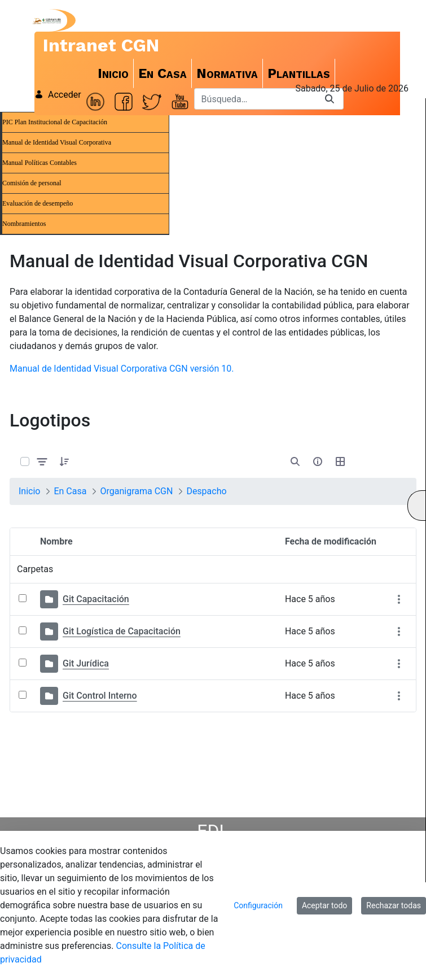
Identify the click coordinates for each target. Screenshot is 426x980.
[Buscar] (255, 99)
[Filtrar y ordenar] (42, 461)
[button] (64, 461)
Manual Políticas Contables (39, 163)
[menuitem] (113, 73)
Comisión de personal (32, 183)
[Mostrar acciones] (399, 600)
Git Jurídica (86, 663)
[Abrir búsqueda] (295, 461)
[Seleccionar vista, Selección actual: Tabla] (340, 461)
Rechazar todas (394, 905)
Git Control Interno (100, 696)
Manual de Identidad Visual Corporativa (57, 142)
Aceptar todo (324, 905)
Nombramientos (24, 224)
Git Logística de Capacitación (122, 631)
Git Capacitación (96, 599)
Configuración (258, 905)
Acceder (58, 95)
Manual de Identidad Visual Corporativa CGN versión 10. (122, 369)
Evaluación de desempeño (38, 203)
